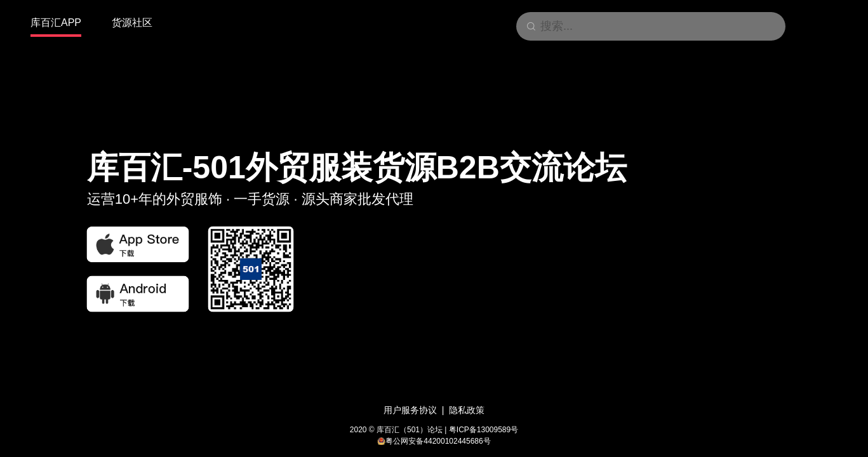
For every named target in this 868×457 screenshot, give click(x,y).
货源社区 (132, 23)
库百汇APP (56, 23)
